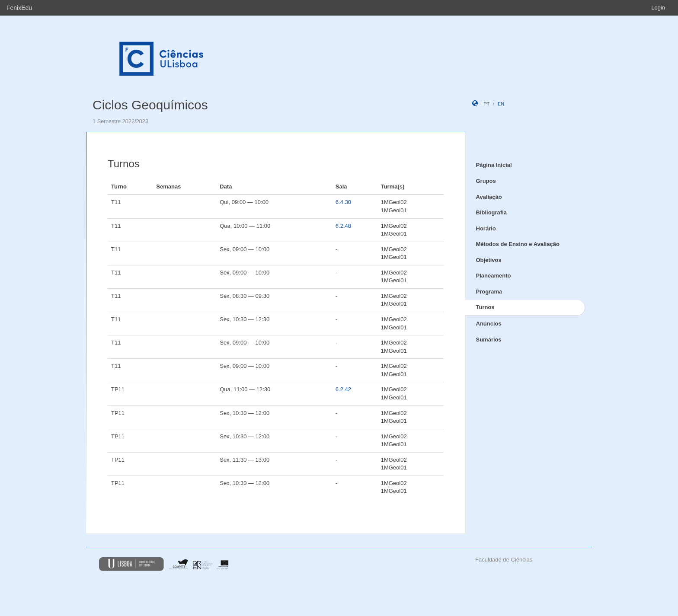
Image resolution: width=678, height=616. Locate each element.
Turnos (485, 307)
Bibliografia (492, 212)
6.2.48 (343, 226)
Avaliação (489, 197)
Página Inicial (494, 165)
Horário (486, 228)
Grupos (486, 181)
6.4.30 (343, 202)
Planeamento (494, 276)
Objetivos (489, 260)
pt (486, 104)
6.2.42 (343, 389)
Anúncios (489, 324)
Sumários (489, 340)
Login (658, 8)
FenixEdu (19, 8)
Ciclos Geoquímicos (150, 105)
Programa (489, 292)
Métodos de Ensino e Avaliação (518, 244)
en (501, 104)
